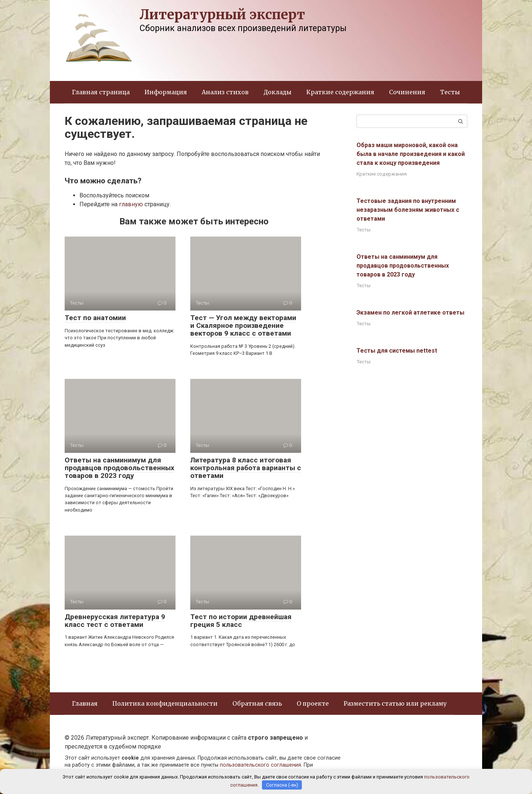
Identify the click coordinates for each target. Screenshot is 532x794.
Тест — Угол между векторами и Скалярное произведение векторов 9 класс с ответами (243, 325)
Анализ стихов (225, 92)
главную (131, 204)
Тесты (450, 92)
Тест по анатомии (95, 318)
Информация (166, 92)
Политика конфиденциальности (165, 703)
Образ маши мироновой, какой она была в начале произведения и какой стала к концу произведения (411, 154)
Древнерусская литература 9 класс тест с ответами (115, 621)
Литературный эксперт (222, 15)
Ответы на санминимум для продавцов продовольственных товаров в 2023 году (120, 468)
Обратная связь (257, 703)
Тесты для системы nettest (397, 351)
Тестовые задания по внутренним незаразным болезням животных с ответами (408, 210)
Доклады (277, 92)
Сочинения (407, 92)
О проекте (313, 703)
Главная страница (101, 92)
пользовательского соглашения (260, 765)
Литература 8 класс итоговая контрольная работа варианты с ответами (246, 468)
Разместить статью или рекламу (395, 703)
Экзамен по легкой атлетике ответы (410, 313)
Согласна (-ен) (282, 785)
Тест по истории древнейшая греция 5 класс (241, 621)
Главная (85, 703)
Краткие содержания (340, 92)
